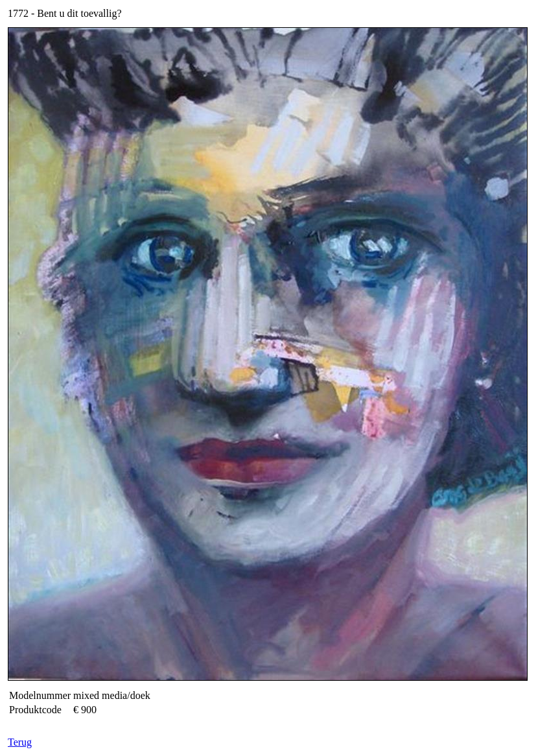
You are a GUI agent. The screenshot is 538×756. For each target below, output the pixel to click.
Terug (20, 742)
